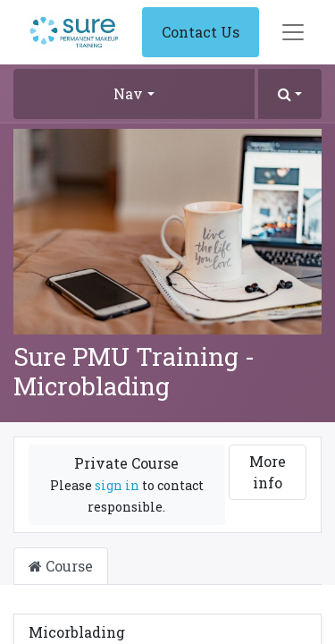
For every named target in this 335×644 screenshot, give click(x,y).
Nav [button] (128, 93)
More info (268, 472)
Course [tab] (61, 566)
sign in (117, 485)
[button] (290, 94)
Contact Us (201, 32)
